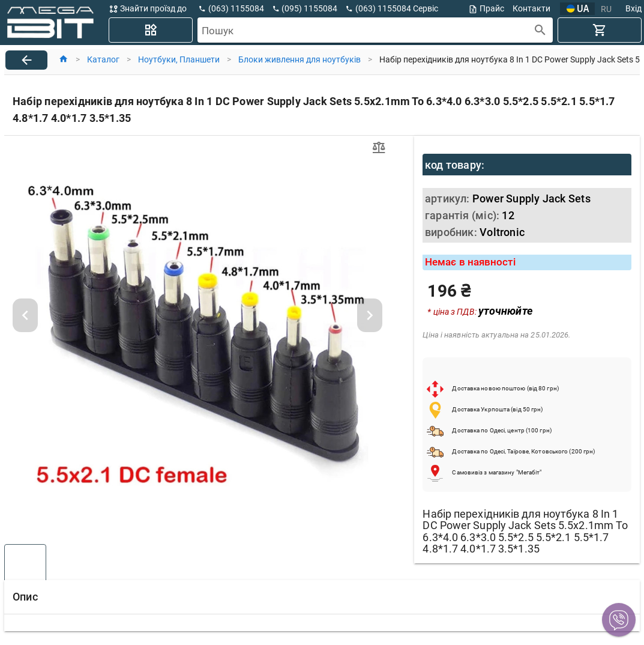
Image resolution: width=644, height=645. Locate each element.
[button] (619, 620)
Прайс (486, 9)
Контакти (531, 8)
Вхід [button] (633, 8)
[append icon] (540, 30)
